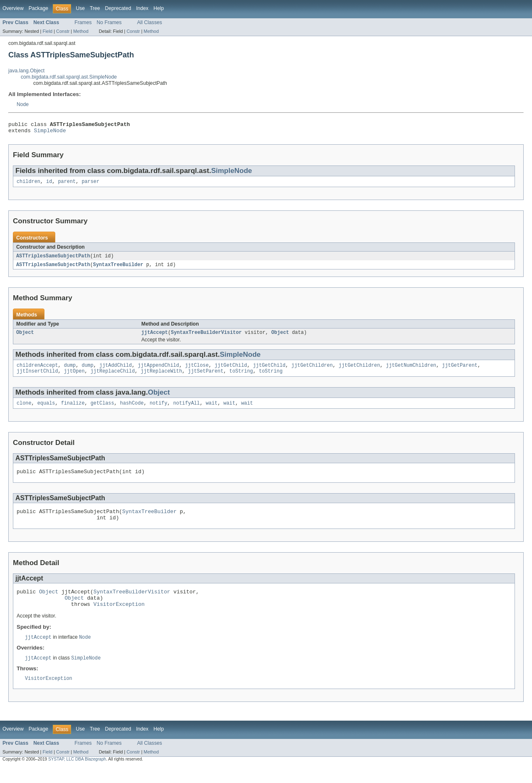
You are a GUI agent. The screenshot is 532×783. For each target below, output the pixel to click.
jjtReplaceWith (162, 378)
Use (80, 8)
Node (23, 104)
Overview (13, 8)
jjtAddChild (116, 371)
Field (47, 31)
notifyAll (187, 410)
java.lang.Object (26, 71)
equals (46, 410)
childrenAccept (37, 371)
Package (38, 8)
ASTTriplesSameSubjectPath (53, 259)
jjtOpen (74, 378)
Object (25, 337)
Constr (63, 31)
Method (81, 31)
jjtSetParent (206, 378)
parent (67, 185)
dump (70, 371)
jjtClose (197, 371)
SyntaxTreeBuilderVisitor (206, 337)
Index (142, 8)
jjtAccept (155, 337)
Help (159, 8)
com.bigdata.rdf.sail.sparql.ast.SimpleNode (69, 77)
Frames (83, 22)
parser (90, 185)
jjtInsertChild (37, 378)
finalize (73, 410)
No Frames (109, 22)
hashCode (132, 410)
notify (159, 410)
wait (212, 410)
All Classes (150, 22)
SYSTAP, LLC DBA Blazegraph (77, 776)
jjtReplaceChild (113, 378)
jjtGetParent (459, 371)
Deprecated (118, 8)
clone (24, 410)
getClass (102, 410)
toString (241, 378)
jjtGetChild (231, 371)
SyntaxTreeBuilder (118, 269)
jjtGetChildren (312, 371)
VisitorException (119, 619)
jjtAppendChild (158, 371)
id (49, 185)
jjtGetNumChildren (411, 371)
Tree (95, 8)
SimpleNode (50, 133)
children (28, 185)
